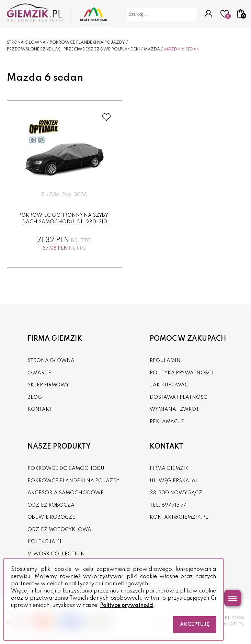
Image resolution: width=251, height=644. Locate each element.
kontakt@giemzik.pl (179, 517)
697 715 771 (175, 505)
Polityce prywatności (127, 606)
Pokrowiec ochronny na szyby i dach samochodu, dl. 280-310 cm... (65, 222)
